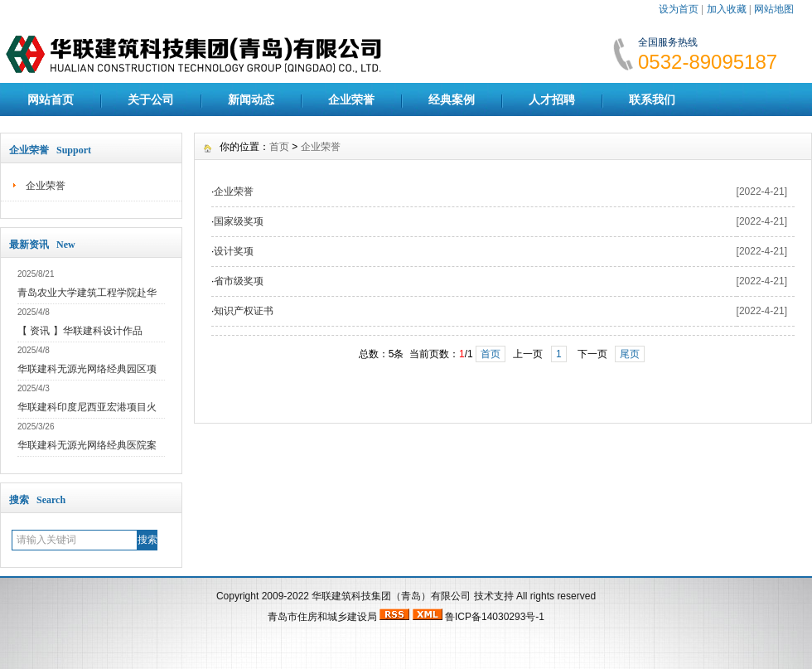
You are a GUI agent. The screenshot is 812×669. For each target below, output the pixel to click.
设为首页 (679, 9)
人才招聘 (552, 99)
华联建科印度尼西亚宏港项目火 (87, 407)
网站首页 (51, 99)
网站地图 (774, 9)
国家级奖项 (239, 221)
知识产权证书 (244, 311)
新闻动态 (251, 99)
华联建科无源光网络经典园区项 (87, 369)
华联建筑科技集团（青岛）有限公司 (391, 596)
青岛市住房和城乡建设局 (322, 617)
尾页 (630, 354)
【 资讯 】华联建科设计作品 (80, 331)
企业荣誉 (351, 99)
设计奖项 (234, 251)
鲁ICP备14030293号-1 (495, 617)
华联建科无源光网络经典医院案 (87, 445)
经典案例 (452, 99)
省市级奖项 (239, 281)
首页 (279, 147)
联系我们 (652, 99)
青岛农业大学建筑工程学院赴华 (87, 293)
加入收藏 (727, 9)
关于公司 (151, 99)
